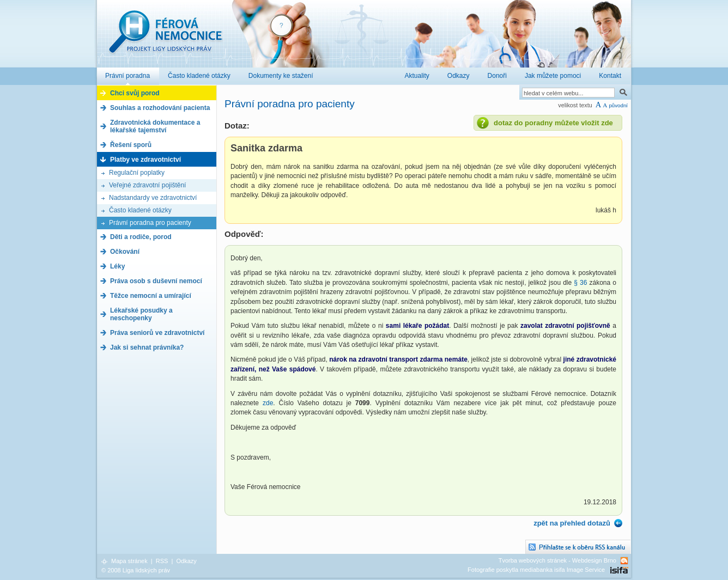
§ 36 (581, 283)
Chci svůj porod (135, 93)
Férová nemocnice (165, 37)
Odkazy (186, 561)
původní (618, 105)
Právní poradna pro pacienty (150, 223)
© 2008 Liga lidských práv (136, 570)
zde (268, 403)
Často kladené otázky (140, 210)
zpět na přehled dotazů (572, 523)
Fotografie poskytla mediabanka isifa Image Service (536, 570)
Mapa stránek (129, 561)
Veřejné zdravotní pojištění (147, 185)
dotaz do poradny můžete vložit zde (553, 123)
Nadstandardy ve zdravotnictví (153, 198)
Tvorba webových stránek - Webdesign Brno (557, 560)
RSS (162, 561)
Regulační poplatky (137, 173)
